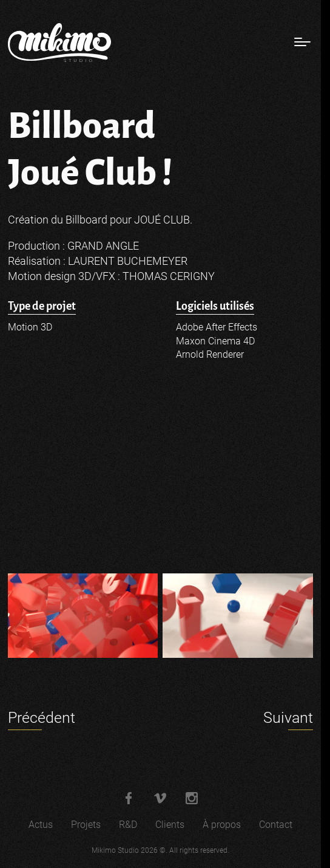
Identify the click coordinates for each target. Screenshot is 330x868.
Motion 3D (30, 327)
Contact (276, 825)
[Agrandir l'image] (83, 616)
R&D (128, 825)
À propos (222, 825)
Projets (86, 825)
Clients (170, 825)
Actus (41, 825)
